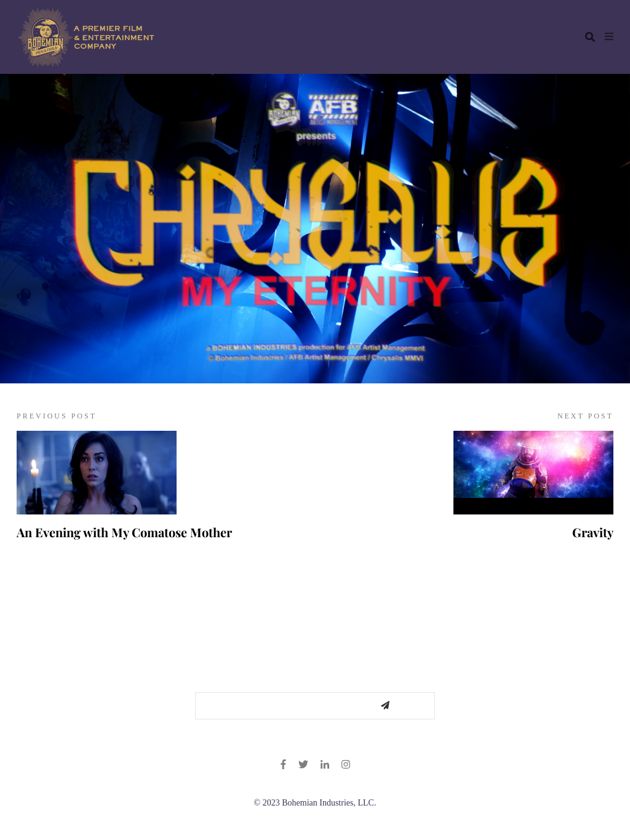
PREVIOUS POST (57, 416)
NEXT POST (585, 416)
